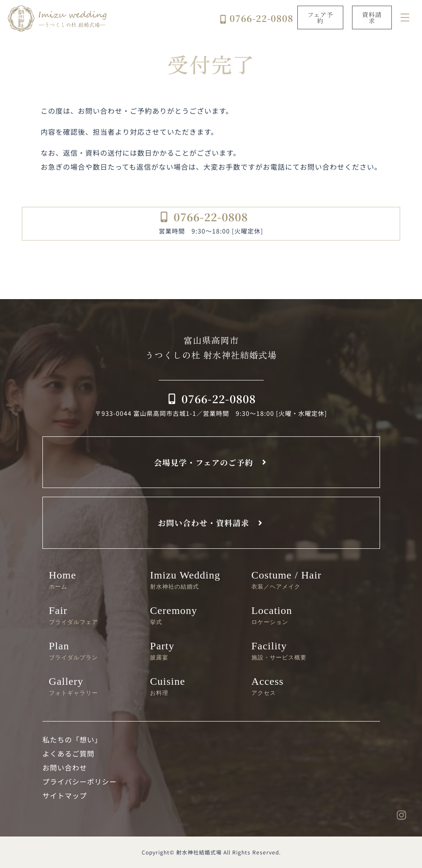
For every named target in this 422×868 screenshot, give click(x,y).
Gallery (93, 686)
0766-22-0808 (262, 18)
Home (93, 580)
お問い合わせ (65, 767)
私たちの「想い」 (72, 739)
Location (296, 615)
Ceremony (194, 615)
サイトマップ (65, 795)
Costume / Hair (296, 580)
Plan (93, 650)
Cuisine (194, 686)
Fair (93, 615)
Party (194, 650)
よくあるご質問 (68, 753)
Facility (296, 650)
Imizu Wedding (194, 580)
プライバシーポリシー (80, 781)
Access (296, 686)
